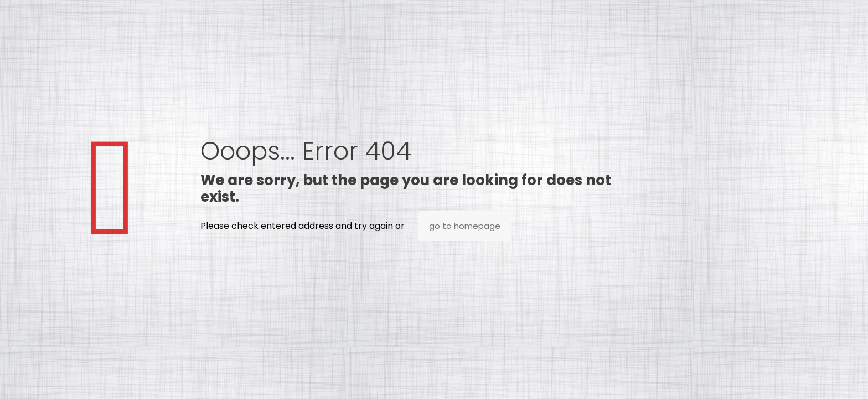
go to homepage (465, 226)
